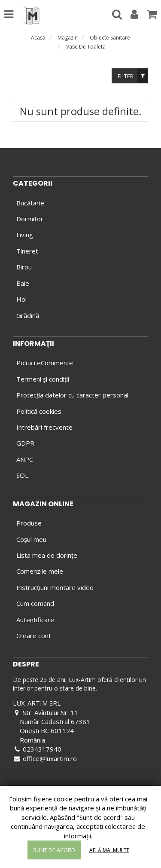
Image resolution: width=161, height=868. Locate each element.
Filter (133, 76)
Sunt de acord (54, 850)
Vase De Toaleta (86, 47)
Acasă (38, 38)
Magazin (68, 38)
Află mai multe (109, 850)
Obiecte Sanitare (110, 38)
